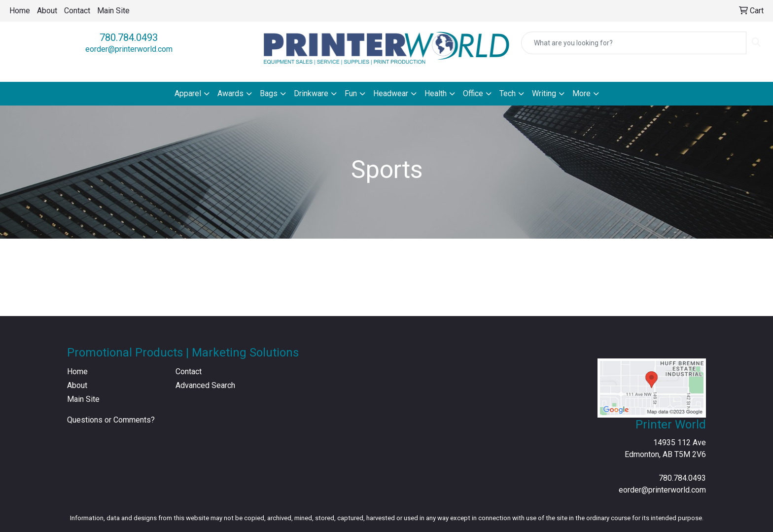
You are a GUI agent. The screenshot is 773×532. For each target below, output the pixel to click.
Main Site (113, 11)
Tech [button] (508, 93)
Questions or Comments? (111, 420)
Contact (77, 11)
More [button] (581, 93)
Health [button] (436, 93)
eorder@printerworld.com (129, 49)
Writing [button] (544, 93)
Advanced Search (205, 385)
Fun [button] (351, 93)
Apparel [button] (188, 93)
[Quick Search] (634, 43)
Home (20, 11)
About (47, 11)
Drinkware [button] (311, 93)
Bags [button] (269, 93)
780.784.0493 (129, 37)
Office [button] (473, 93)
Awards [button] (230, 93)
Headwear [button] (391, 93)
